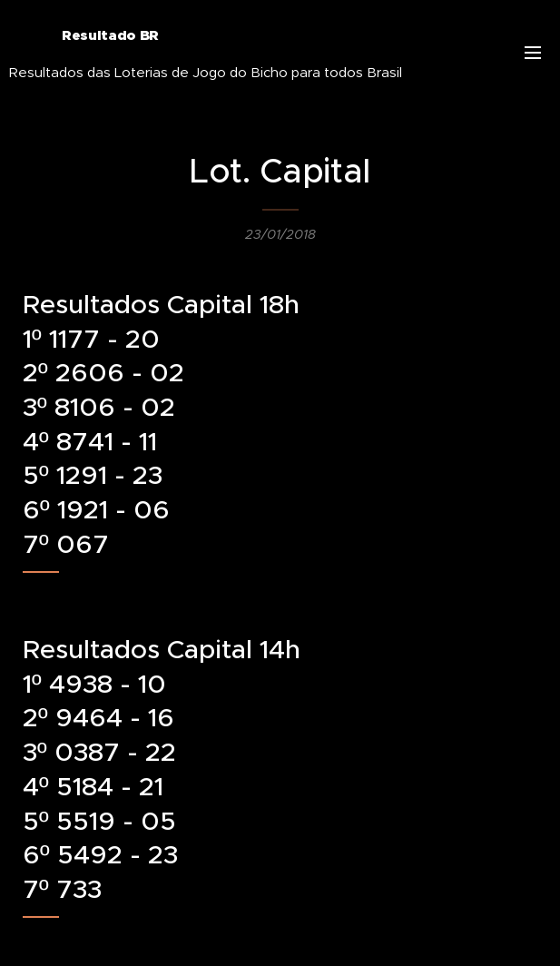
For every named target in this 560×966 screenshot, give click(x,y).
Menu (533, 53)
